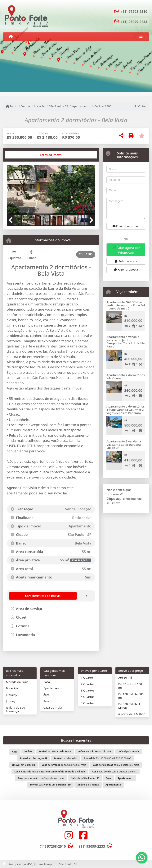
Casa (47, 682)
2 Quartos (88, 684)
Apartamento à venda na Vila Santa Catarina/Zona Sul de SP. (124, 444)
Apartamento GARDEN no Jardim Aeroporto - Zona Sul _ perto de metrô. (126, 305)
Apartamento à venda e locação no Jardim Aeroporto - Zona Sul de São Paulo (126, 342)
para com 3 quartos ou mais (114, 772)
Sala (46, 701)
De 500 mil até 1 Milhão (129, 706)
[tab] (19, 155)
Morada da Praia (17, 682)
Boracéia (12, 688)
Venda (26, 106)
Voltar (140, 106)
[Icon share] (69, 835)
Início (12, 106)
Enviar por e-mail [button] (126, 226)
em (55, 751)
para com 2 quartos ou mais (64, 765)
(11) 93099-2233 (134, 22)
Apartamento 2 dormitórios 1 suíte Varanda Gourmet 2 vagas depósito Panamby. (125, 410)
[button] (13, 190)
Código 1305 (103, 106)
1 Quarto (87, 677)
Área (47, 695)
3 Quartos (88, 690)
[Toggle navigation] (141, 37)
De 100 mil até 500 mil (131, 696)
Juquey (11, 701)
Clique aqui (114, 499)
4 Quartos (88, 697)
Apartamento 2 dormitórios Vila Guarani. (125, 377)
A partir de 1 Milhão (132, 714)
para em (50, 785)
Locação (39, 106)
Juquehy (11, 695)
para (128, 751)
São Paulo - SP (59, 106)
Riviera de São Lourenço (16, 709)
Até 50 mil (125, 677)
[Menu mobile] (11, 36)
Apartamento (81, 106)
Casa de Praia (53, 707)
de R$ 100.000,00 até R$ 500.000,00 (107, 758)
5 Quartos (88, 703)
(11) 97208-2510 (134, 12)
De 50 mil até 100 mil (130, 686)
